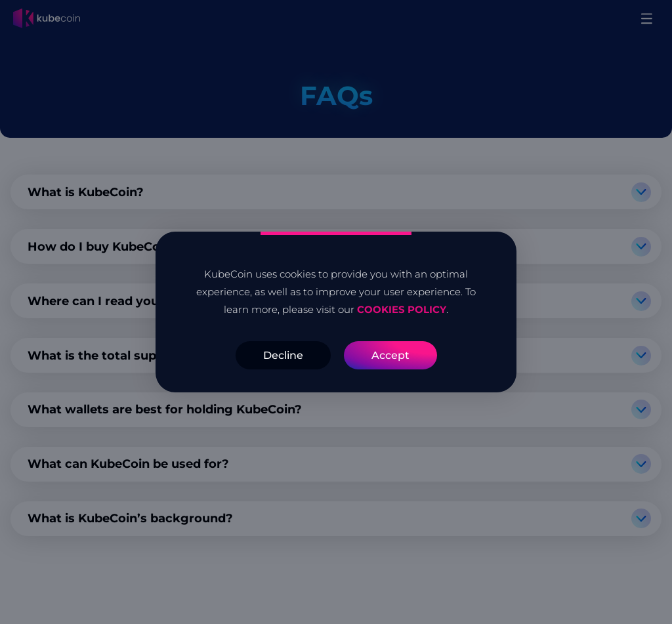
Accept (390, 355)
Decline (283, 355)
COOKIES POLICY (400, 309)
